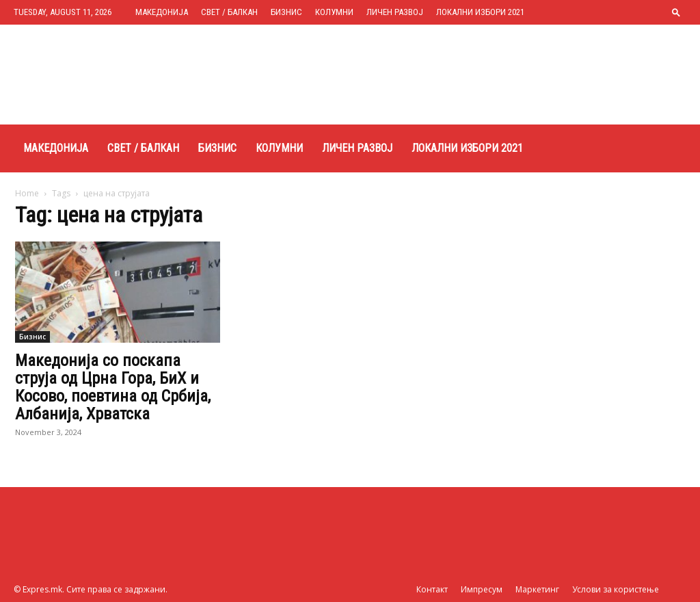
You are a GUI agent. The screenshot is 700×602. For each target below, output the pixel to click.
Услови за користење (616, 589)
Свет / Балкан (229, 12)
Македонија (162, 12)
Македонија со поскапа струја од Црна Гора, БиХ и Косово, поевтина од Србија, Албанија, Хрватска (113, 387)
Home (27, 193)
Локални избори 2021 (480, 12)
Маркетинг (537, 589)
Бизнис (286, 12)
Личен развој (395, 12)
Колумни (334, 12)
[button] (676, 12)
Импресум (482, 589)
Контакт (432, 589)
